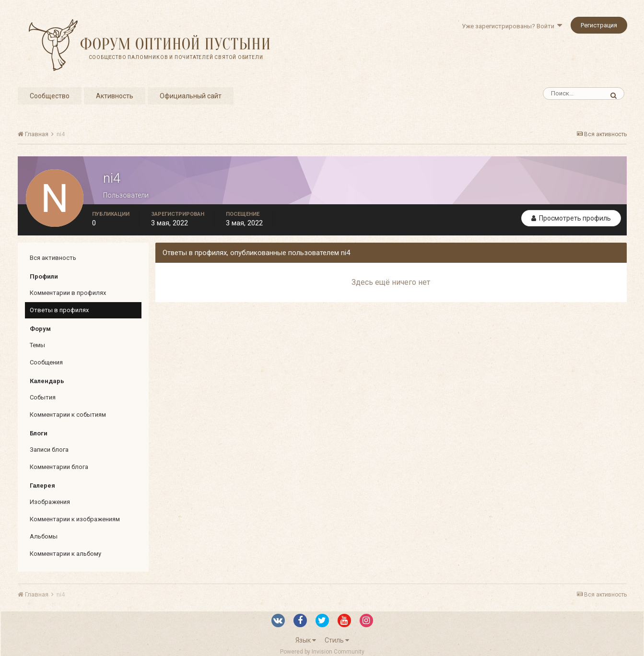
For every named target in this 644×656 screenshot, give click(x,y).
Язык (306, 640)
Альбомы (44, 536)
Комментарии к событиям (68, 415)
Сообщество (50, 96)
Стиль (337, 640)
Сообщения (46, 362)
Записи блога (49, 450)
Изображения (50, 502)
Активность (115, 96)
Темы (37, 345)
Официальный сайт (191, 96)
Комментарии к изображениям (75, 519)
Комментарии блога (59, 467)
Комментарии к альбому (65, 554)
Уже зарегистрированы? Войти (512, 26)
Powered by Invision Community (322, 652)
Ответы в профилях (59, 310)
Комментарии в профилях (68, 293)
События (43, 397)
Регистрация (599, 25)
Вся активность (53, 258)
